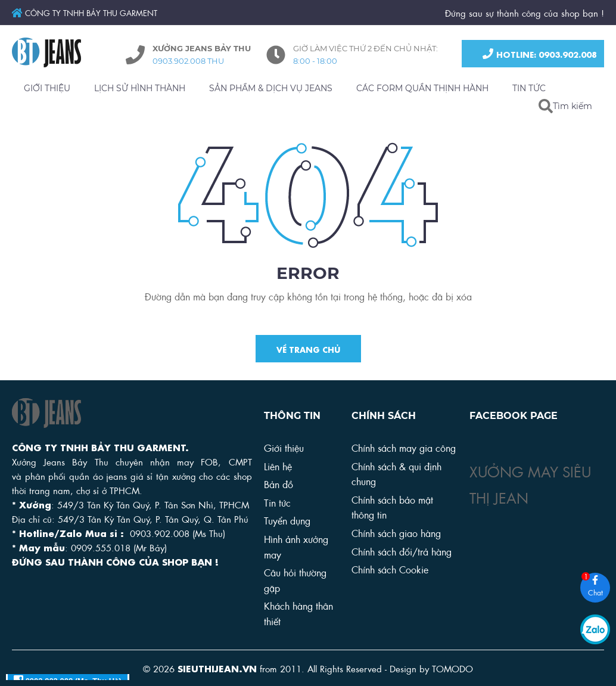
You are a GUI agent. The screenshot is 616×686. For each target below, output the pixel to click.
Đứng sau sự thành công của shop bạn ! (525, 13)
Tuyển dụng (287, 520)
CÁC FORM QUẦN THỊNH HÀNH (422, 88)
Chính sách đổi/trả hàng (402, 551)
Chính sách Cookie (390, 569)
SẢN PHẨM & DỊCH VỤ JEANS (271, 88)
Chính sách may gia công (404, 447)
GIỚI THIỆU (47, 88)
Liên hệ (278, 466)
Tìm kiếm (573, 106)
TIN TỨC (529, 88)
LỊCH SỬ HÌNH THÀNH (140, 88)
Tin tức (277, 502)
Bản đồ (279, 484)
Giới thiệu (284, 447)
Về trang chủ (308, 350)
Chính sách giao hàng (396, 533)
